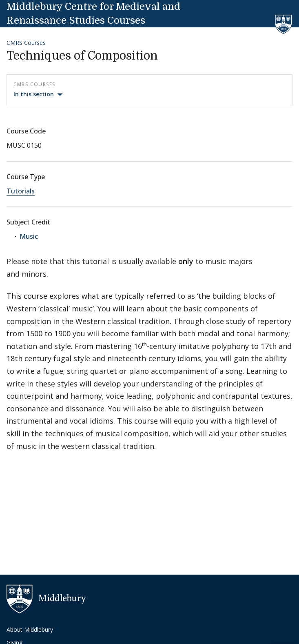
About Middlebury (30, 630)
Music (29, 236)
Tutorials (21, 191)
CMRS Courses (26, 43)
